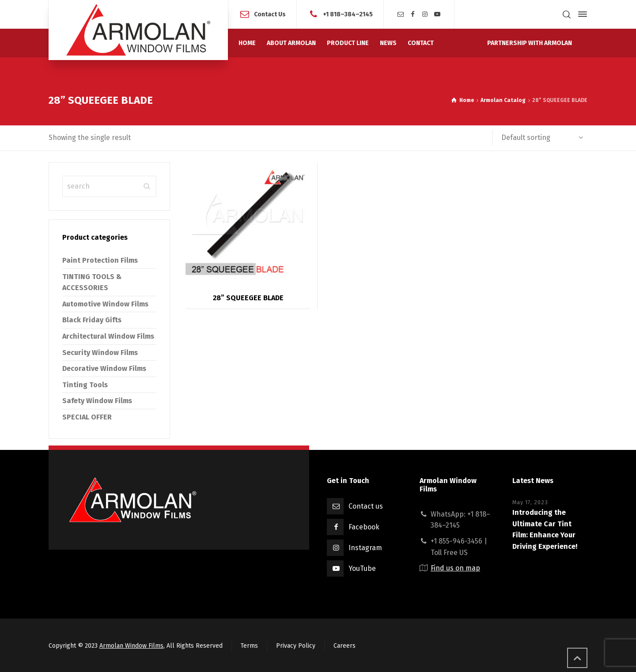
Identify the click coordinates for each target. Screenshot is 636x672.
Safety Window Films (97, 401)
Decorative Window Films (104, 368)
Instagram (365, 548)
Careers (344, 646)
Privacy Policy (296, 646)
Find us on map (455, 568)
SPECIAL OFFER (87, 417)
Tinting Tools (85, 385)
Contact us (366, 506)
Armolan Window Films (131, 646)
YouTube (362, 568)
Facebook (364, 527)
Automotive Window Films (105, 304)
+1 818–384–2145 (348, 14)
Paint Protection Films (100, 260)
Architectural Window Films (108, 336)
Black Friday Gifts (92, 320)
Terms (249, 646)
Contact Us (270, 14)
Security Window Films (100, 353)
